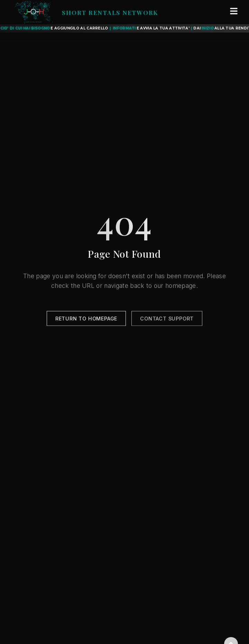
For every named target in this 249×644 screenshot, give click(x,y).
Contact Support (167, 320)
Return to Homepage (86, 320)
